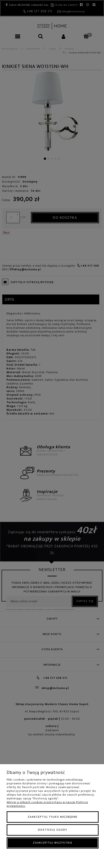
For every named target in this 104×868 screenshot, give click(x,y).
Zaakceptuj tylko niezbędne (53, 817)
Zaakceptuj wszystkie (53, 843)
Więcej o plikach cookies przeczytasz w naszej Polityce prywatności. (47, 804)
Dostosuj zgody (53, 830)
